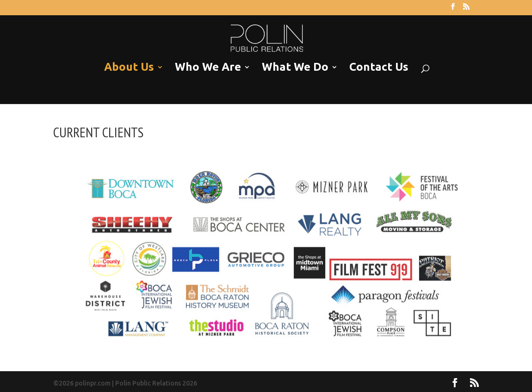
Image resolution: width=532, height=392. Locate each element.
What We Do (295, 67)
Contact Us (379, 67)
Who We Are (208, 67)
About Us (129, 67)
